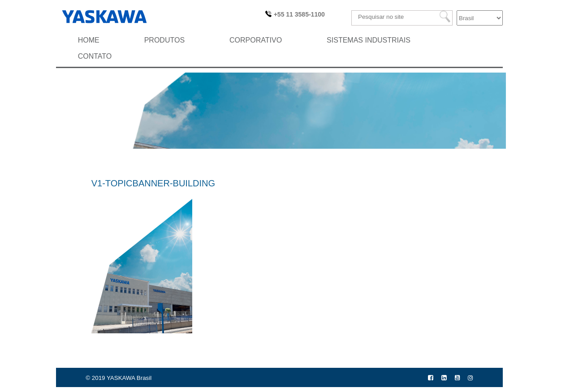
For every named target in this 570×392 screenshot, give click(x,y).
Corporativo (256, 40)
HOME (89, 40)
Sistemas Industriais (369, 40)
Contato (95, 56)
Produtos (164, 40)
